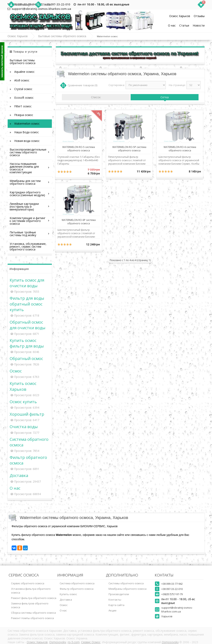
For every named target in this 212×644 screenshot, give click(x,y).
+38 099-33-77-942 (172, 584)
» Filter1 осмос (21, 106)
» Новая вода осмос (25, 141)
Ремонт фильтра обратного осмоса (34, 598)
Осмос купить (23, 402)
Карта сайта (116, 605)
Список (96, 97)
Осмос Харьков (180, 16)
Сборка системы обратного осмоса (33, 613)
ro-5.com (74, 642)
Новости (199, 25)
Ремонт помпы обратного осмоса (32, 618)
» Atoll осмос (19, 80)
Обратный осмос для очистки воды (28, 325)
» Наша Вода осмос (24, 132)
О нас (172, 25)
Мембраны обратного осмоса (128, 589)
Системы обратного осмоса (126, 583)
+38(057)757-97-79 (172, 594)
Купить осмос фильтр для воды (27, 343)
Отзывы (199, 16)
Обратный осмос (26, 358)
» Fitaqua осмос (21, 115)
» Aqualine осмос (22, 72)
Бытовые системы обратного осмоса (62, 36)
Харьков (167, 616)
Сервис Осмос (91, 642)
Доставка (19, 475)
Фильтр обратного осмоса (77, 589)
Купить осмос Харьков (23, 386)
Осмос (16, 371)
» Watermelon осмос (25, 124)
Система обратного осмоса (77, 583)
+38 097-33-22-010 (57, 4)
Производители (119, 594)
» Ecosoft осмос (22, 98)
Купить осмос (68, 594)
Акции (112, 610)
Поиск (47, 5)
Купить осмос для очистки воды (27, 283)
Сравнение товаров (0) (82, 85)
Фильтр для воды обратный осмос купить (27, 304)
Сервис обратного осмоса (28, 583)
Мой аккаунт (24, 5)
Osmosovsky (58, 642)
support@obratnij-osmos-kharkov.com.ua (177, 610)
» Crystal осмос (21, 89)
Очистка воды (24, 427)
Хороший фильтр (27, 414)
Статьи (184, 25)
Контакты (115, 600)
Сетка (165, 97)
